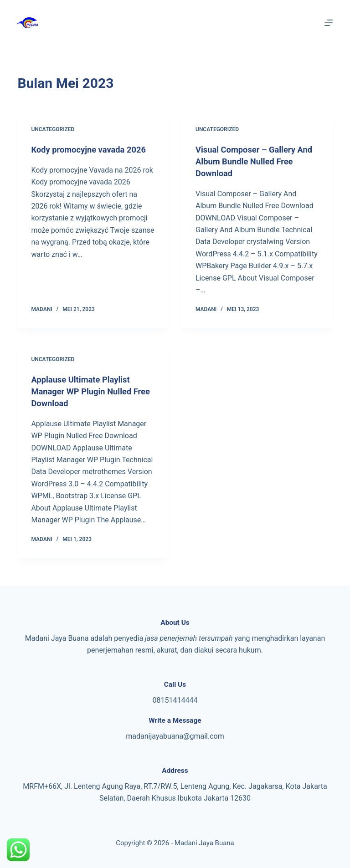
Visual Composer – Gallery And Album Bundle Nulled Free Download (250, 161)
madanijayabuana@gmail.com (175, 736)
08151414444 (175, 700)
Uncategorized (53, 129)
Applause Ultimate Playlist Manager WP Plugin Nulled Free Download (86, 391)
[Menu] (329, 23)
